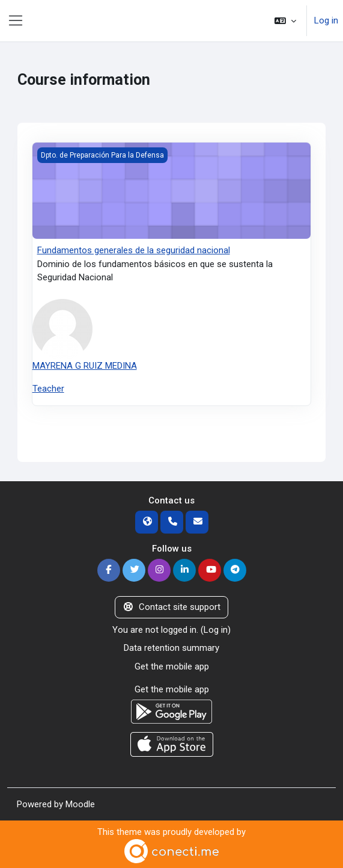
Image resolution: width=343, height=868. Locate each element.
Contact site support (171, 607)
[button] (285, 21)
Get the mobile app (172, 666)
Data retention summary (171, 648)
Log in (326, 20)
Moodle (80, 804)
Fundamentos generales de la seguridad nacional (134, 250)
